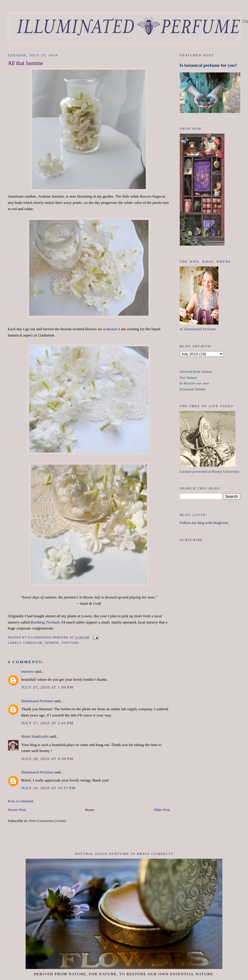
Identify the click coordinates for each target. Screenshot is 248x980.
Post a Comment (21, 801)
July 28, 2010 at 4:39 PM (47, 759)
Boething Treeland (45, 622)
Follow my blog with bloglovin (204, 523)
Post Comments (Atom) (48, 821)
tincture (112, 329)
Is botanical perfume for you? (208, 65)
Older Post (162, 810)
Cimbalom (33, 643)
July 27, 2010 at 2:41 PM (47, 723)
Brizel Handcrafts (35, 736)
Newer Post (17, 810)
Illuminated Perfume (37, 701)
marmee (27, 671)
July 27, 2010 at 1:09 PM (47, 687)
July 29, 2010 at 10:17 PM (48, 788)
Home (90, 810)
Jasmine (52, 643)
